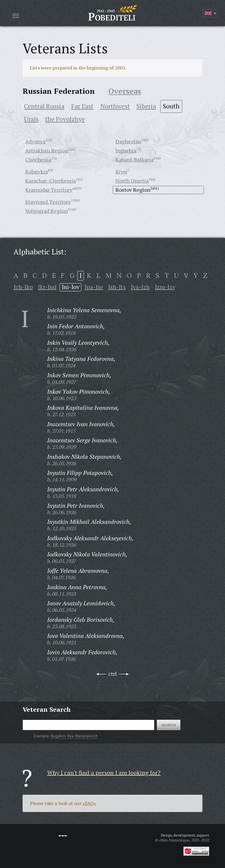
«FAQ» (89, 803)
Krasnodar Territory (49, 190)
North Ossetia (132, 181)
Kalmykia (36, 171)
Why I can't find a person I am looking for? (104, 773)
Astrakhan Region (47, 150)
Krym (121, 171)
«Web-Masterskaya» (174, 840)
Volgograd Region (46, 211)
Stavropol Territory (48, 202)
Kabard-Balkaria (134, 159)
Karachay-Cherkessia (51, 181)
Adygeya (35, 141)
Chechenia (38, 159)
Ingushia (126, 150)
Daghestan (128, 141)
